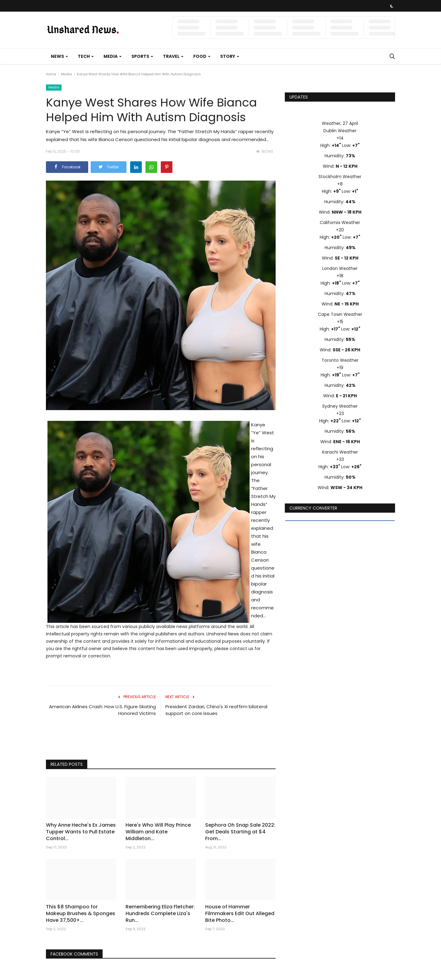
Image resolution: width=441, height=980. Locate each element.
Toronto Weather (340, 360)
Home (51, 74)
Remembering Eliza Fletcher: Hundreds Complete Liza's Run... (160, 914)
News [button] (59, 56)
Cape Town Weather (340, 314)
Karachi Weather (340, 452)
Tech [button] (86, 56)
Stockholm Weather (340, 177)
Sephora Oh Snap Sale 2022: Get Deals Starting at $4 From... (240, 832)
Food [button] (202, 56)
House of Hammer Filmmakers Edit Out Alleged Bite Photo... (240, 914)
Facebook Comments (75, 954)
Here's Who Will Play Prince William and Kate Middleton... (158, 832)
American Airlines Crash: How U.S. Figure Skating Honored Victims (102, 710)
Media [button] (113, 56)
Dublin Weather (340, 131)
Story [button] (230, 56)
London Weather (340, 268)
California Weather (340, 223)
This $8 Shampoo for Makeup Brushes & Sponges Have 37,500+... (81, 914)
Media (66, 74)
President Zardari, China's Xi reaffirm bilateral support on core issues (216, 710)
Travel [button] (173, 56)
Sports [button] (142, 56)
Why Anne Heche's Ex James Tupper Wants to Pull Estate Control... (81, 832)
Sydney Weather (340, 406)
